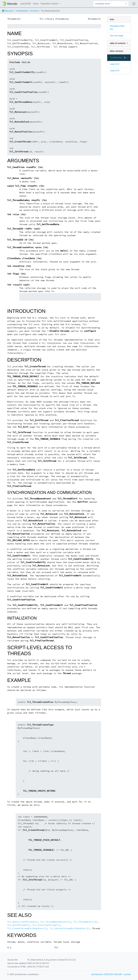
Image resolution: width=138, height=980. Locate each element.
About (36, 4)
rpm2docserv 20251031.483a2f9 (107, 974)
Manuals (8, 11)
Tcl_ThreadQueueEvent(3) (56, 922)
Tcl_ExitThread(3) (19, 925)
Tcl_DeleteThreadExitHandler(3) (70, 928)
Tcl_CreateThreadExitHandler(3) (27, 928)
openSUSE (26, 4)
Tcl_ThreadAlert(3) (85, 922)
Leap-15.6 (115, 71)
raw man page (117, 36)
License (127, 974)
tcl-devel (34, 11)
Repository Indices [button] (50, 4)
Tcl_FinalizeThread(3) (46, 925)
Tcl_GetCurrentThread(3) (23, 922)
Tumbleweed (22, 11)
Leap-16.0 (115, 64)
